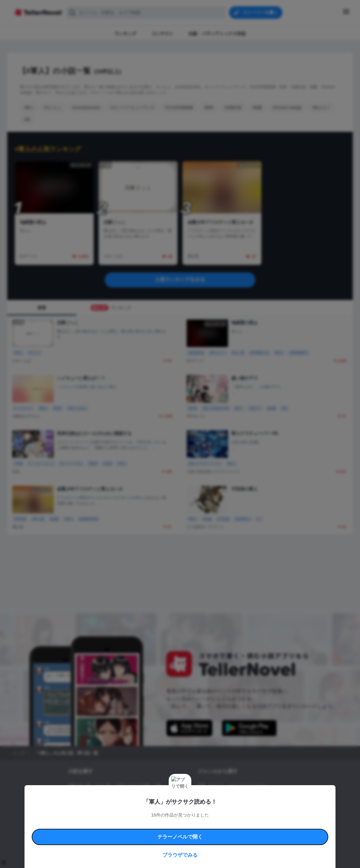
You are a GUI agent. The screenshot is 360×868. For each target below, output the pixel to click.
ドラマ (213, 807)
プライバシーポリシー (217, 832)
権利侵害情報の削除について (130, 832)
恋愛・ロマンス (211, 785)
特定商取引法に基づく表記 (238, 825)
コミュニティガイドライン (159, 825)
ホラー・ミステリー (266, 796)
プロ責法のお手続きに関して (176, 832)
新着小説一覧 (79, 785)
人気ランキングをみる (180, 279)
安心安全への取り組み (198, 825)
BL (200, 807)
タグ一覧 (103, 785)
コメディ (231, 807)
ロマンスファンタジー (248, 785)
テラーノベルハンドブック (116, 825)
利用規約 (86, 825)
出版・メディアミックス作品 (92, 796)
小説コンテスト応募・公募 (138, 785)
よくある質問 (271, 825)
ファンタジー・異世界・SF (221, 796)
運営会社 (244, 832)
